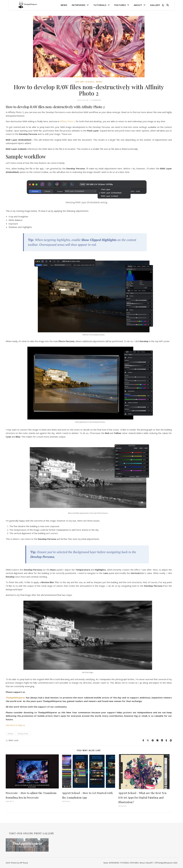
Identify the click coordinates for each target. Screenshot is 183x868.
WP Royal (24, 863)
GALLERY (155, 5)
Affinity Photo (23, 734)
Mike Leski (14, 740)
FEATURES (120, 5)
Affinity (10, 734)
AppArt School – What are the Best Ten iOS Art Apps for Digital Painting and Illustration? (142, 798)
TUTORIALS (100, 5)
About (138, 5)
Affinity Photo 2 (68, 121)
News (64, 5)
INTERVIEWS (79, 5)
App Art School (85, 82)
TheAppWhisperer (16, 698)
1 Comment (95, 100)
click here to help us (15, 725)
